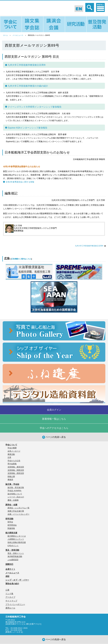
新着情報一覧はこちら (54, 419)
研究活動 (9, 519)
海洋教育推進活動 (15, 556)
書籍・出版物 (13, 500)
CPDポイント (13, 546)
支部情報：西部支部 (16, 473)
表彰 (7, 576)
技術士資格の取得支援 (17, 542)
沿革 (9, 457)
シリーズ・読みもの (16, 497)
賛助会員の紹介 (12, 584)
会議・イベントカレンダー (18, 514)
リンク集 (9, 594)
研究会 (10, 522)
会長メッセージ (14, 451)
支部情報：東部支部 (16, 467)
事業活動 (11, 454)
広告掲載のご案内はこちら (21, 259)
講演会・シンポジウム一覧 (18, 508)
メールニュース (18, 35)
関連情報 (11, 528)
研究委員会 (12, 525)
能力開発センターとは (17, 536)
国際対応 (9, 564)
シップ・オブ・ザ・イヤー (17, 580)
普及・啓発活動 (12, 550)
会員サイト (10, 569)
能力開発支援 (11, 533)
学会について (11, 445)
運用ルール (10, 608)
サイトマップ (11, 601)
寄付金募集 (12, 464)
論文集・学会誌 (12, 484)
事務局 (10, 480)
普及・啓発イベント (16, 553)
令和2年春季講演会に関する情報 (20, 182)
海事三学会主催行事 (16, 511)
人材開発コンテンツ (16, 539)
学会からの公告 (14, 461)
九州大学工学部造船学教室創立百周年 (89, 246)
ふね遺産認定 (13, 560)
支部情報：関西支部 (16, 470)
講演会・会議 (11, 505)
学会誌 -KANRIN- (15, 491)
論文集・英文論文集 (16, 487)
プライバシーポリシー (15, 604)
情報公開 (11, 477)
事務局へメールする (14, 632)
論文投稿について (15, 494)
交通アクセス (35, 624)
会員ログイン (54, 410)
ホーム (6, 35)
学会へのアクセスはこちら (54, 428)
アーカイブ (10, 597)
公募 (7, 590)
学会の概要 (12, 448)
